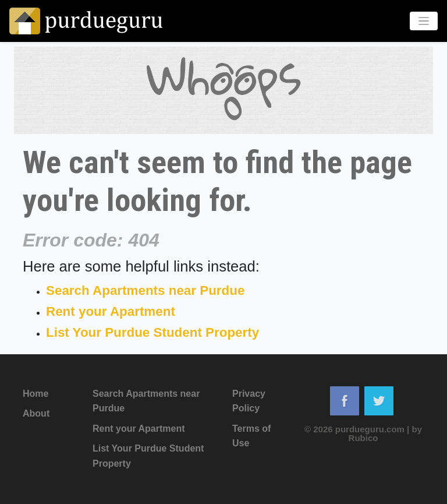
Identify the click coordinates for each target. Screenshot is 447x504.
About (36, 413)
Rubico (363, 438)
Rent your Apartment (111, 311)
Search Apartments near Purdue (145, 290)
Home (36, 394)
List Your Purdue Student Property (152, 332)
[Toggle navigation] (424, 21)
